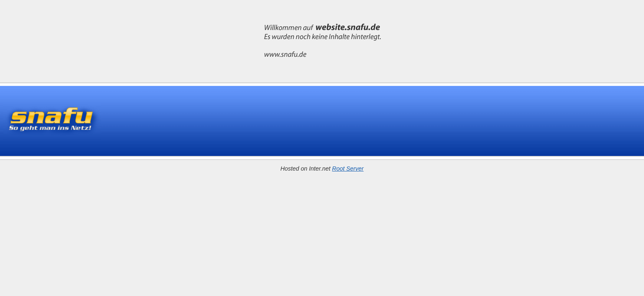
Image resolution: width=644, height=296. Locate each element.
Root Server (348, 169)
